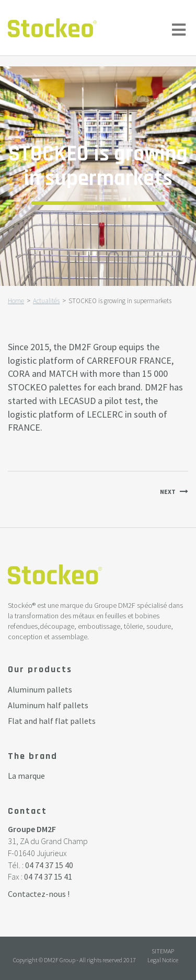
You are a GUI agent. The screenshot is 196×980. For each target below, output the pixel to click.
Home (16, 301)
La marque (26, 776)
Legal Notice (163, 960)
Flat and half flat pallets (52, 721)
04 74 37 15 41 (48, 877)
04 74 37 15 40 (49, 865)
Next (168, 492)
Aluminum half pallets (48, 705)
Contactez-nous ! (39, 894)
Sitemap (163, 951)
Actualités (46, 301)
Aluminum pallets (40, 689)
